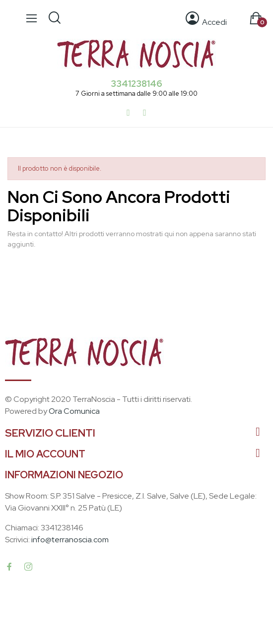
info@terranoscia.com (70, 540)
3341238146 (136, 84)
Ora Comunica (74, 411)
